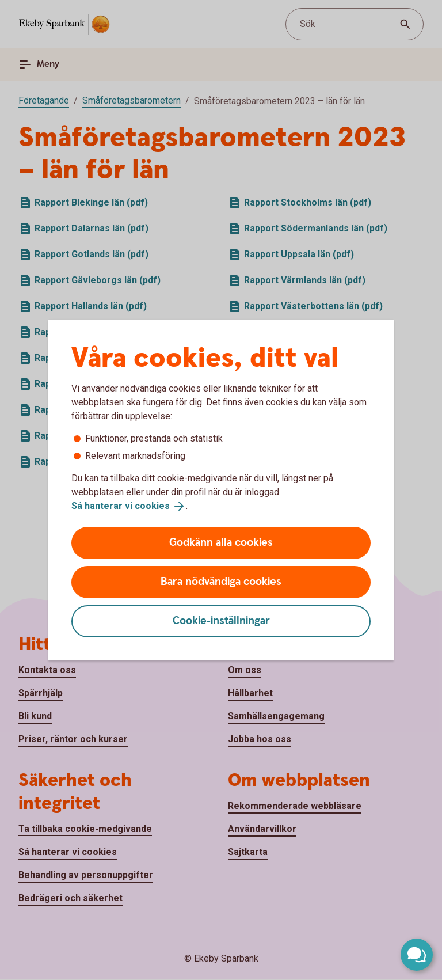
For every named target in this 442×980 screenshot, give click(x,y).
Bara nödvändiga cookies (221, 582)
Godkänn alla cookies (221, 543)
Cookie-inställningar (221, 621)
